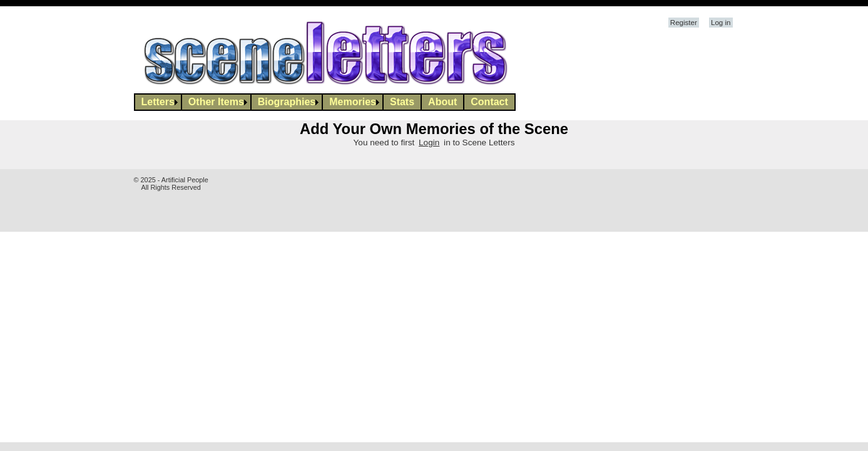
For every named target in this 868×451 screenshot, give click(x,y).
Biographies (287, 102)
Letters (158, 102)
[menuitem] (158, 102)
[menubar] (325, 102)
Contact (489, 102)
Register (684, 23)
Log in (721, 23)
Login (429, 143)
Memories (353, 102)
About (442, 102)
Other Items (216, 102)
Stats (402, 102)
